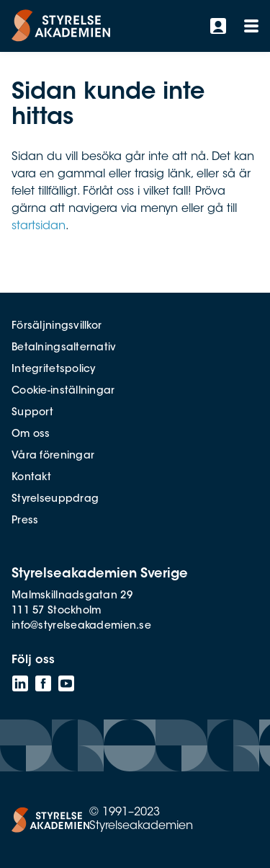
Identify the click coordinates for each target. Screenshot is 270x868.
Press (25, 521)
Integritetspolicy (54, 370)
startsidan (39, 226)
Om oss (31, 435)
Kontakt (31, 478)
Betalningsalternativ (64, 348)
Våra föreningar (53, 456)
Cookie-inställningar (63, 391)
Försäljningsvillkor (57, 327)
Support (32, 413)
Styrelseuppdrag (55, 500)
